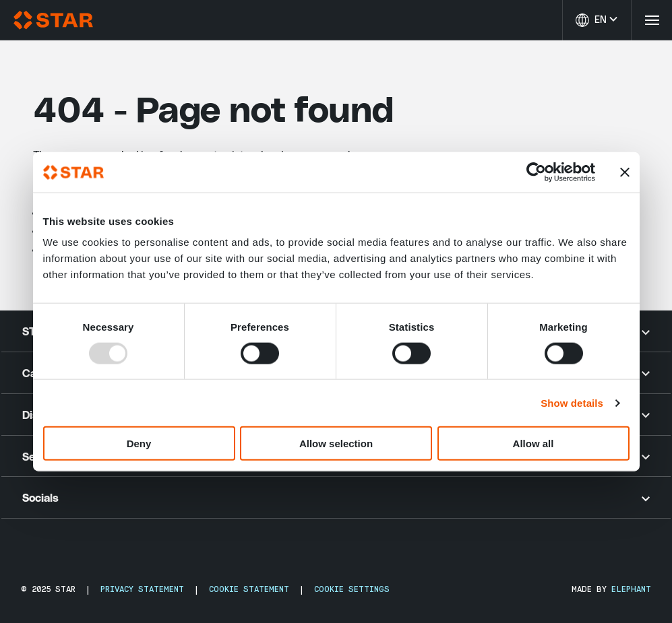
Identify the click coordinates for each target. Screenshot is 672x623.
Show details (572, 402)
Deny (139, 444)
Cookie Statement (249, 589)
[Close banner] (625, 172)
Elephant (631, 589)
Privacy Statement (142, 589)
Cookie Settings (352, 589)
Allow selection (336, 444)
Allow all (533, 444)
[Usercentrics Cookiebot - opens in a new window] (536, 172)
